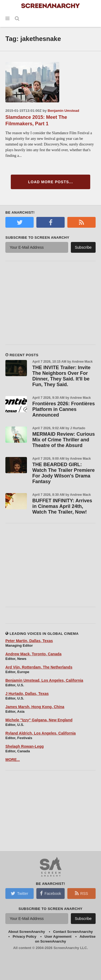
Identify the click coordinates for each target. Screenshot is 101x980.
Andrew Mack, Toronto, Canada (33, 654)
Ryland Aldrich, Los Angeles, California (41, 733)
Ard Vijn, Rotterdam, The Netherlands (39, 667)
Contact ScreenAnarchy (73, 932)
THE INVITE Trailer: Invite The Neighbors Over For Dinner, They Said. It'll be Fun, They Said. (61, 376)
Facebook (50, 893)
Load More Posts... (50, 182)
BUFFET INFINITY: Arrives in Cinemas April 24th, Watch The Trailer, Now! (62, 506)
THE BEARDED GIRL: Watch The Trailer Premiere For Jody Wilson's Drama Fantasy (63, 473)
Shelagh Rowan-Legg (25, 746)
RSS (81, 893)
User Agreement (58, 936)
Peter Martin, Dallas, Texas (29, 641)
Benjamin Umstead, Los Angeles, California (44, 680)
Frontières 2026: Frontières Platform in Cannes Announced (64, 409)
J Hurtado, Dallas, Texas (27, 694)
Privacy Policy (25, 936)
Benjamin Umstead (63, 111)
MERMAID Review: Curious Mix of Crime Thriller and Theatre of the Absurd (64, 440)
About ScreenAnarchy (27, 932)
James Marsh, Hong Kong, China (35, 707)
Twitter (19, 893)
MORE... (13, 760)
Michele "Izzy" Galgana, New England (39, 720)
